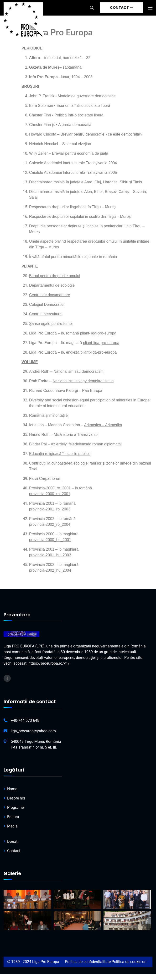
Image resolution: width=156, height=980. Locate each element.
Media (12, 826)
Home (12, 789)
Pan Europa (92, 391)
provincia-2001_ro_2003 (50, 509)
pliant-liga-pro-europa (101, 343)
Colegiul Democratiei (47, 304)
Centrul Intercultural (46, 314)
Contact (14, 851)
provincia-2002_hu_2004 (50, 570)
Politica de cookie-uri (129, 962)
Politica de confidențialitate (88, 962)
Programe (15, 808)
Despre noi (16, 798)
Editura (13, 817)
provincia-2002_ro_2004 (50, 524)
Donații (13, 841)
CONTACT (122, 8)
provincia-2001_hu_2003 (50, 555)
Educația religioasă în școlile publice (60, 454)
